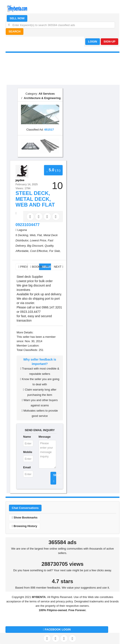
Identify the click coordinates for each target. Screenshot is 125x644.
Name (27, 437)
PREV (23, 267)
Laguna (22, 230)
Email (27, 467)
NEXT (58, 267)
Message (45, 437)
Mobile (28, 452)
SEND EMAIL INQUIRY (40, 430)
